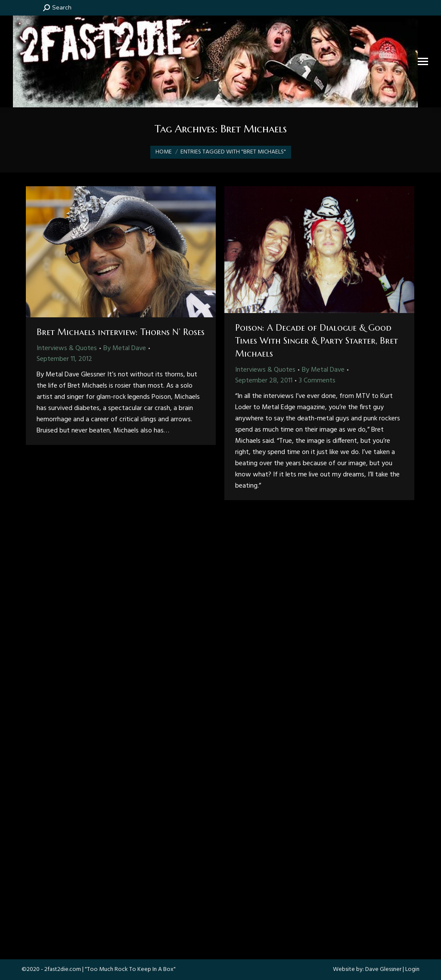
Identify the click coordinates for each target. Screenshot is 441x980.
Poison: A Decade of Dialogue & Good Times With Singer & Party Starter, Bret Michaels (317, 341)
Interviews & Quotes (67, 348)
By (125, 348)
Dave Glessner (383, 969)
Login (412, 969)
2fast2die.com (63, 969)
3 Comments (317, 381)
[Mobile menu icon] (423, 61)
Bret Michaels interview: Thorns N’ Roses (121, 332)
